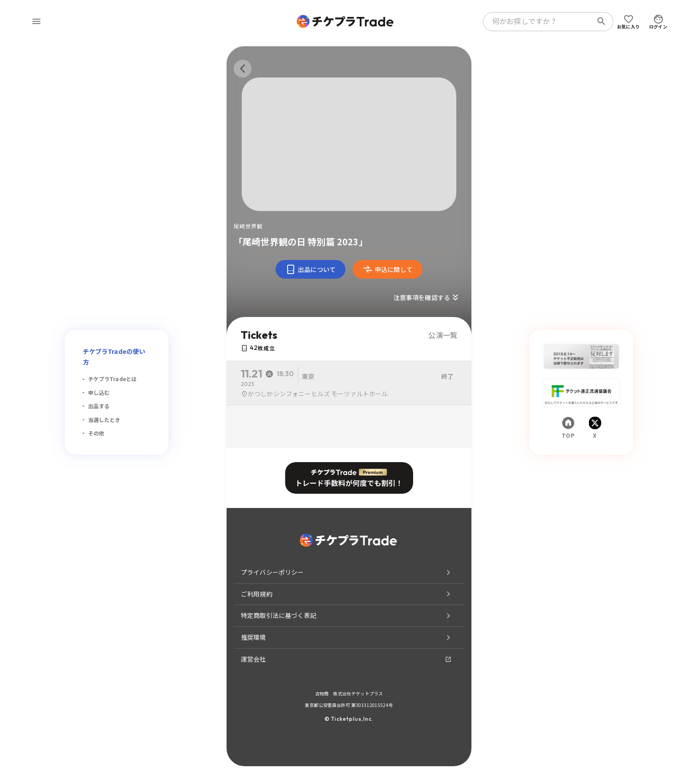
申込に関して (388, 269)
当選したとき (104, 420)
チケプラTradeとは (113, 379)
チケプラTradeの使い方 (114, 357)
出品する (99, 406)
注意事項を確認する (427, 297)
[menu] (37, 21)
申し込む (99, 392)
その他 (96, 433)
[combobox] (540, 21)
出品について (310, 269)
